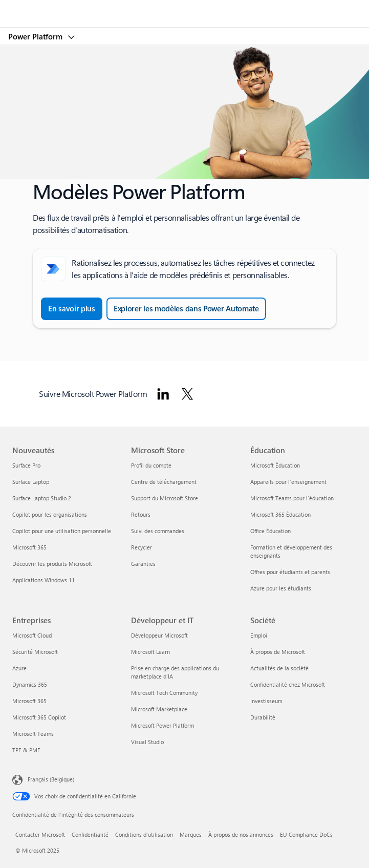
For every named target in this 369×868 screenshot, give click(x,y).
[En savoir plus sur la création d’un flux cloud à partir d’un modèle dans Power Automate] (72, 309)
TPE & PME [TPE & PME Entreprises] (26, 750)
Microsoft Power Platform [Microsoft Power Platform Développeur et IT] (162, 725)
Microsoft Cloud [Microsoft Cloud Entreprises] (32, 635)
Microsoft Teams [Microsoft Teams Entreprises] (33, 734)
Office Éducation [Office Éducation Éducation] (270, 531)
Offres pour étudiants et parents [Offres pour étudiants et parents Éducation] (290, 572)
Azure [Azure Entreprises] (19, 668)
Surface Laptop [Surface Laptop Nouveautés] (31, 482)
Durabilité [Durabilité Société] (263, 717)
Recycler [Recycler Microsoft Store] (142, 547)
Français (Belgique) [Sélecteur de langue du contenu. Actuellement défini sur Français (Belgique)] (51, 779)
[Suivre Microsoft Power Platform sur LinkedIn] (163, 394)
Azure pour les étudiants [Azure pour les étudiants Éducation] (281, 588)
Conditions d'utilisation (144, 834)
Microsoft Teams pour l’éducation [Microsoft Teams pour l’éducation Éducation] (292, 498)
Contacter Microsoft (40, 834)
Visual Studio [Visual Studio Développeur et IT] (147, 742)
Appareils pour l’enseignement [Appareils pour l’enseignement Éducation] (288, 482)
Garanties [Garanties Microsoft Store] (143, 564)
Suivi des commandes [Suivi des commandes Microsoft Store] (158, 531)
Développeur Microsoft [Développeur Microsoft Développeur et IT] (159, 635)
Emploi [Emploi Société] (259, 635)
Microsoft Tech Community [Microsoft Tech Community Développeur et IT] (164, 693)
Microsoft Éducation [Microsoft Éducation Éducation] (275, 465)
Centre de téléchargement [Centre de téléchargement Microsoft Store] (164, 482)
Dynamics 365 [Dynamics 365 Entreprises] (30, 684)
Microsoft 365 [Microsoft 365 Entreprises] (29, 701)
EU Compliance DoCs (306, 834)
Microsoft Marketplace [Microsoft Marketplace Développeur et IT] (159, 709)
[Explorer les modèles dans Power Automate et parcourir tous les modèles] (186, 309)
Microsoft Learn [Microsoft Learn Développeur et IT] (150, 652)
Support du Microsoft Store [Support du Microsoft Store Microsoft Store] (165, 498)
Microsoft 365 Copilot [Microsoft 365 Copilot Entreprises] (39, 717)
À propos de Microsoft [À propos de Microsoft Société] (278, 652)
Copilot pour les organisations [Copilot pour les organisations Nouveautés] (50, 514)
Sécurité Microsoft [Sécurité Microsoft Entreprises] (35, 652)
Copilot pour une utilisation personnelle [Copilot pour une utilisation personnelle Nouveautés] (62, 531)
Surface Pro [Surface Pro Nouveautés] (26, 465)
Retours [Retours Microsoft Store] (141, 514)
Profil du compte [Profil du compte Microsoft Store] (151, 465)
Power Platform (36, 36)
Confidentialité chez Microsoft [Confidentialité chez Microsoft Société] (288, 684)
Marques (191, 834)
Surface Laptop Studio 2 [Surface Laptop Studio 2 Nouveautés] (42, 498)
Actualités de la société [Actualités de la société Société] (279, 668)
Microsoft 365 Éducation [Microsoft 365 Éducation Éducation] (280, 514)
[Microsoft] (184, 8)
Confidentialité (90, 834)
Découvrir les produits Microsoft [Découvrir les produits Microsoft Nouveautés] (52, 564)
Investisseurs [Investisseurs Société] (266, 701)
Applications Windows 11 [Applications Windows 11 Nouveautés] (44, 580)
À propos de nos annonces (241, 834)
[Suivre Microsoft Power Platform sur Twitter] (187, 394)
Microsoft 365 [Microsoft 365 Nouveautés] (29, 547)
